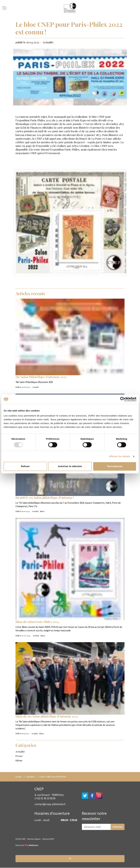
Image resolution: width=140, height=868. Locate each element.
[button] (70, 859)
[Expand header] (5, 8)
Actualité (48, 42)
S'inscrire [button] (118, 827)
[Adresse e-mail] (103, 827)
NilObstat (34, 846)
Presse (19, 756)
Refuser (25, 466)
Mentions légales (34, 839)
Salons (42, 511)
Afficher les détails (120, 456)
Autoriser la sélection (70, 466)
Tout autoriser (115, 466)
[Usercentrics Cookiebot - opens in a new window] (123, 399)
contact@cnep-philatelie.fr (50, 804)
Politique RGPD (48, 839)
